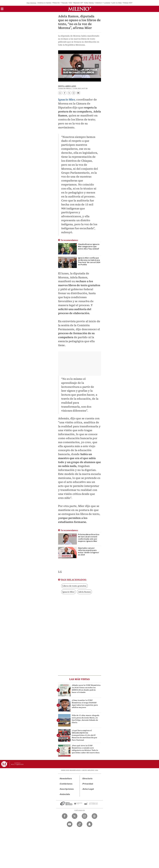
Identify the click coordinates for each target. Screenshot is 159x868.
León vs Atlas (117, 3)
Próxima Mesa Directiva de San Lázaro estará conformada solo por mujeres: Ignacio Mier (89, 538)
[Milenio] (80, 9)
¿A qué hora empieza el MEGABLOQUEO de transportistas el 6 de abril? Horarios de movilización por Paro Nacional (85, 735)
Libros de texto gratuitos (74, 586)
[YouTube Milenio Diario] (70, 824)
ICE (71, 3)
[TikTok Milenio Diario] (80, 824)
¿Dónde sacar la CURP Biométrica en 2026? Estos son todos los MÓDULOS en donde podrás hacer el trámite (86, 689)
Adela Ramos (84, 592)
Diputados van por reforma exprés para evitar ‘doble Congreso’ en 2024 (89, 551)
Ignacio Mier (69, 592)
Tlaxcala (64, 3)
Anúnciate (65, 794)
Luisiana (107, 3)
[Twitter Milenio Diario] (75, 816)
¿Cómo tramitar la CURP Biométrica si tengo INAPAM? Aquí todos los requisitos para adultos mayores (85, 704)
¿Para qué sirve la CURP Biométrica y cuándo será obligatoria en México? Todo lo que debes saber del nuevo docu (86, 749)
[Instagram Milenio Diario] (85, 816)
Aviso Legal (88, 789)
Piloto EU (56, 3)
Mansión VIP (78, 3)
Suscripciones (67, 789)
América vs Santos (44, 3)
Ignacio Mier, (67, 99)
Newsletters (66, 779)
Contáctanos (66, 784)
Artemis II (99, 3)
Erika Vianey (89, 3)
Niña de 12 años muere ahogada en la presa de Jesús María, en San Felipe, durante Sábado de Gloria (86, 719)
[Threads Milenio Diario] (94, 816)
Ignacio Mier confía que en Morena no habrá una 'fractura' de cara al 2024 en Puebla (89, 261)
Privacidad (88, 784)
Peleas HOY (128, 3)
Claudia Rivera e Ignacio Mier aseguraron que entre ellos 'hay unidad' (89, 247)
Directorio (88, 779)
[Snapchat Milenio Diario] (89, 824)
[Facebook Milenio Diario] (65, 816)
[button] (2, 10)
